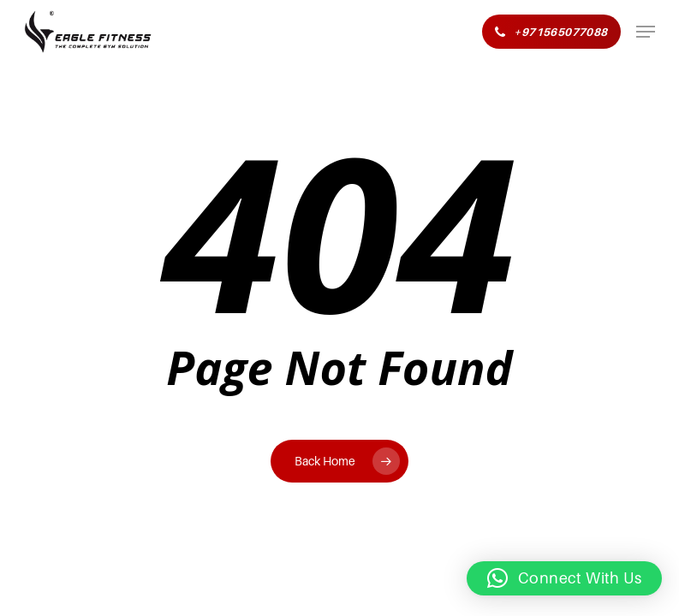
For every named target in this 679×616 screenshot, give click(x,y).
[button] (646, 32)
